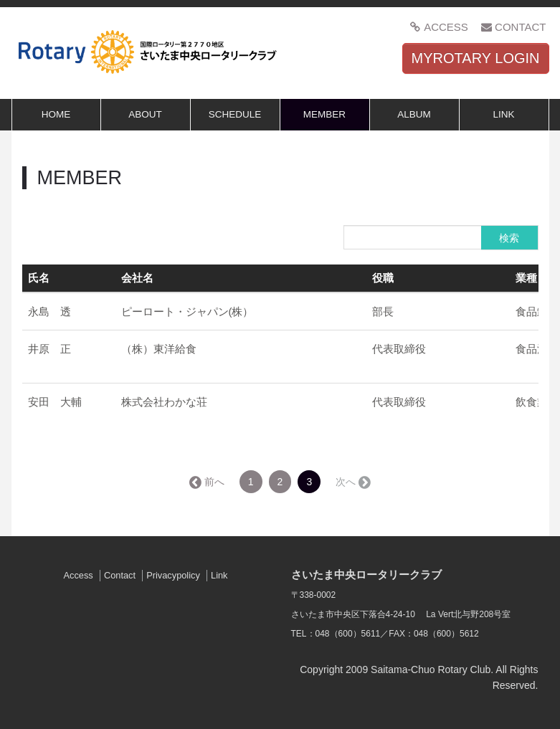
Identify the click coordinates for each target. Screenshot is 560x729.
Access (78, 575)
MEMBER (324, 114)
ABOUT (145, 114)
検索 (509, 238)
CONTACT (514, 27)
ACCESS (439, 27)
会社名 (137, 278)
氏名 (39, 278)
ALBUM (414, 114)
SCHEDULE (235, 114)
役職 (383, 278)
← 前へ (208, 482)
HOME (56, 114)
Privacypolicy (173, 575)
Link (219, 575)
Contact (120, 575)
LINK (503, 114)
